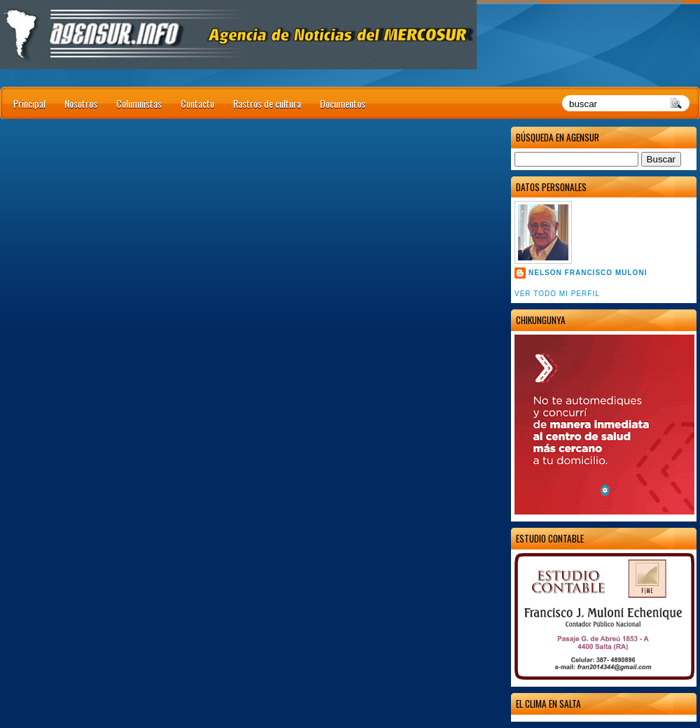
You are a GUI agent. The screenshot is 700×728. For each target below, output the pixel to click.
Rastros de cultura (267, 103)
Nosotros (81, 103)
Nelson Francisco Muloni (588, 273)
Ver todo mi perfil (557, 294)
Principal (29, 103)
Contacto (197, 103)
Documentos (343, 103)
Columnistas (139, 103)
